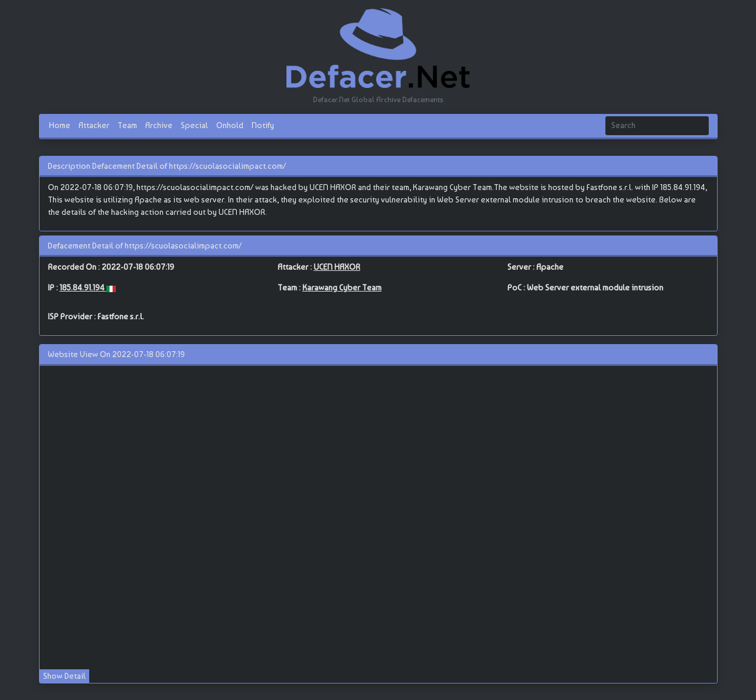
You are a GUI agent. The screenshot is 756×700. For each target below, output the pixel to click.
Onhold (230, 125)
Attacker (94, 125)
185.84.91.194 (83, 287)
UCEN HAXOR (337, 267)
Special (194, 125)
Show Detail (64, 676)
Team (127, 125)
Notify (263, 125)
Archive (159, 125)
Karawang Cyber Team (342, 287)
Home (60, 125)
